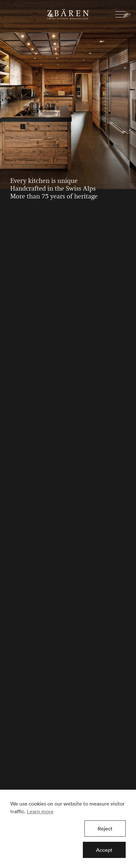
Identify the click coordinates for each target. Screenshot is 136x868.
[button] (121, 14)
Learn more (40, 811)
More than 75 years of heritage (54, 197)
